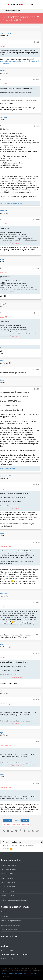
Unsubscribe (13, 973)
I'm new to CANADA (8, 887)
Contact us (5, 845)
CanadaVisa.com (7, 912)
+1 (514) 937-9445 (7, 950)
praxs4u (7, 20)
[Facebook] (3, 941)
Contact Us (6, 977)
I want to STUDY (7, 874)
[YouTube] (19, 941)
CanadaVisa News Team (9, 929)
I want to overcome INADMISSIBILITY (14, 900)
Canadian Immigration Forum (11, 921)
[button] (4, 5)
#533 (38, 389)
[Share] (34, 42)
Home (4, 849)
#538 (38, 700)
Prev (7, 820)
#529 (38, 220)
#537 (38, 653)
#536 (38, 603)
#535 (38, 542)
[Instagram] (7, 941)
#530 (38, 268)
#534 (38, 485)
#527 (38, 80)
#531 (38, 313)
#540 (38, 783)
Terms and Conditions (18, 845)
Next (25, 820)
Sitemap (5, 973)
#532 (38, 370)
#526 (38, 42)
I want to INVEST (7, 878)
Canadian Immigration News (11, 925)
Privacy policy (31, 845)
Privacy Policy (23, 973)
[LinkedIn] (11, 941)
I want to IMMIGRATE (9, 865)
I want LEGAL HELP (8, 896)
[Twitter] (15, 941)
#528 (38, 126)
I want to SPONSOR (8, 882)
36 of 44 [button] (16, 820)
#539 (38, 741)
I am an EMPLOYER (8, 891)
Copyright (33, 973)
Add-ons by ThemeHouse (32, 970)
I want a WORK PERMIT (9, 869)
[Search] (39, 5)
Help (38, 845)
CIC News (4, 916)
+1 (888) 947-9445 (7, 959)
